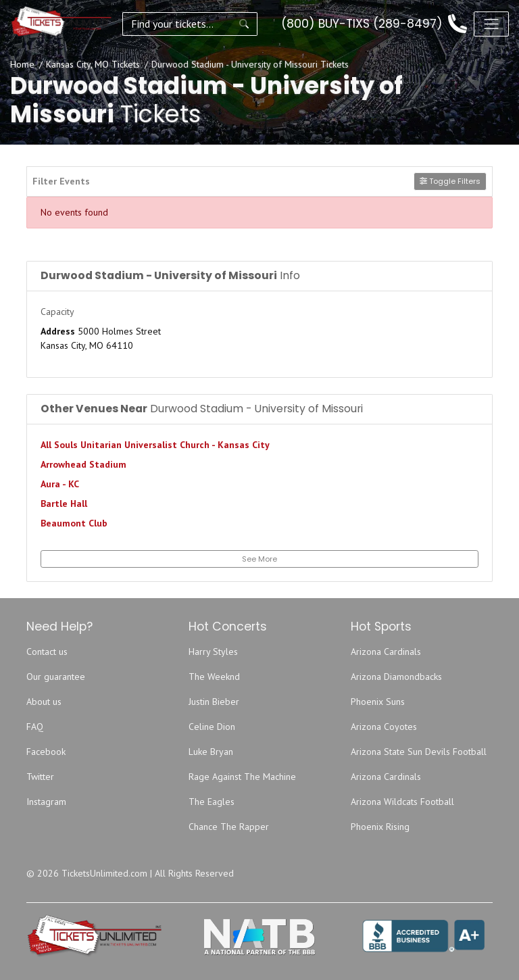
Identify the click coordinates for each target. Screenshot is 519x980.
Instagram (46, 802)
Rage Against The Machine (242, 777)
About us (44, 702)
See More (259, 559)
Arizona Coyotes (384, 727)
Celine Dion (212, 727)
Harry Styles (213, 652)
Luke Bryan (211, 752)
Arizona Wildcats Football (402, 802)
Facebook (46, 752)
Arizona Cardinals (386, 652)
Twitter (40, 777)
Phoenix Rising (380, 827)
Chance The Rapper (229, 827)
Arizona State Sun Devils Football (419, 752)
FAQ (35, 727)
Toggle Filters (450, 181)
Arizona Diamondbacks (396, 677)
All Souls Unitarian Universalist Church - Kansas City (155, 445)
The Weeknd (214, 677)
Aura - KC (60, 484)
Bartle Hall (64, 504)
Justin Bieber (214, 702)
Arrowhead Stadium (83, 464)
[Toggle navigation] (491, 24)
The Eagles (212, 802)
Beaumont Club (74, 523)
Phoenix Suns (378, 702)
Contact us (47, 652)
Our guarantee (56, 677)
